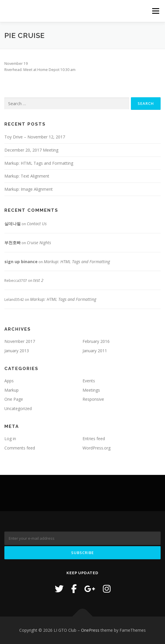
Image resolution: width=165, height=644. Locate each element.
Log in (10, 439)
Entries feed (94, 439)
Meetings (91, 390)
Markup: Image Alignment (29, 189)
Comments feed (20, 448)
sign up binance (21, 262)
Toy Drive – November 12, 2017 (35, 137)
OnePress (90, 630)
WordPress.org (96, 448)
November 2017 (20, 341)
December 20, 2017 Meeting (31, 150)
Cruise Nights (39, 243)
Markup (12, 390)
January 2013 (17, 351)
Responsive (93, 399)
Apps (9, 381)
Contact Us (37, 224)
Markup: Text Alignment (27, 176)
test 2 (38, 280)
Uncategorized (18, 408)
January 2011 (95, 351)
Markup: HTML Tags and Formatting (39, 163)
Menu (155, 11)
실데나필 (13, 224)
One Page (14, 399)
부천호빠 (13, 243)
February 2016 (96, 341)
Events (89, 381)
